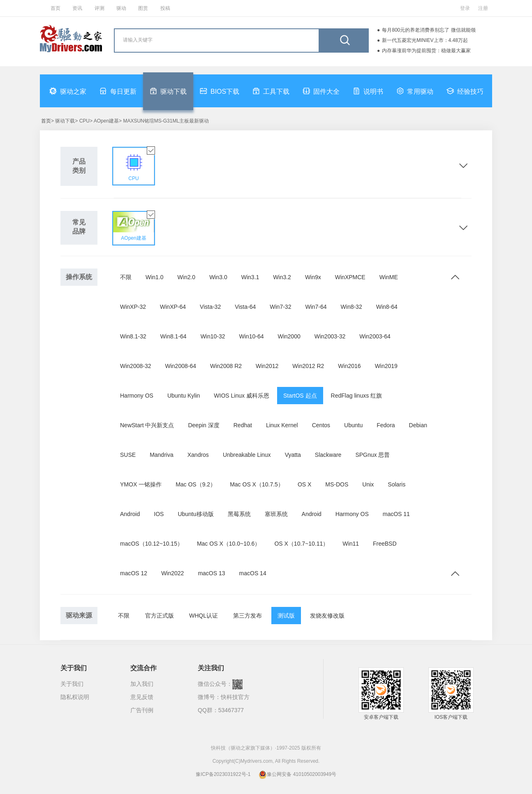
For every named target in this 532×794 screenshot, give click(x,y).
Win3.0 (218, 277)
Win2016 (349, 366)
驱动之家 (68, 91)
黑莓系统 (239, 514)
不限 (126, 277)
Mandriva (162, 455)
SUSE (128, 455)
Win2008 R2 (226, 366)
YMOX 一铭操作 (141, 484)
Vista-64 (245, 307)
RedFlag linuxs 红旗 (357, 396)
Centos (321, 425)
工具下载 (271, 91)
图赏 (143, 8)
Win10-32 (213, 336)
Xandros (198, 455)
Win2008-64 (181, 366)
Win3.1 (250, 277)
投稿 (165, 8)
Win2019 (386, 366)
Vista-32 (210, 307)
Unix (368, 484)
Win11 (351, 544)
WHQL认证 (204, 616)
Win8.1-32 (133, 336)
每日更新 (118, 91)
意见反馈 (142, 697)
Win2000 (289, 336)
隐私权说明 (75, 697)
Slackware (328, 455)
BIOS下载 (220, 91)
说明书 (368, 91)
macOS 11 (396, 514)
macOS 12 (134, 573)
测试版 (286, 616)
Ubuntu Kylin (184, 396)
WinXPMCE (350, 277)
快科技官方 (235, 697)
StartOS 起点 (300, 396)
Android (130, 514)
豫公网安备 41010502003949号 (297, 774)
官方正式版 (160, 616)
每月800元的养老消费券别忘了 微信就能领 (429, 30)
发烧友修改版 (327, 616)
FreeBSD (385, 544)
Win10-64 (252, 336)
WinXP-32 (133, 307)
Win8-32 (352, 307)
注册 (483, 8)
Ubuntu (353, 425)
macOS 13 (211, 573)
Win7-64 (316, 307)
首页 (56, 8)
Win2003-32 (330, 336)
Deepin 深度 (204, 425)
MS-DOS (337, 484)
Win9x (313, 277)
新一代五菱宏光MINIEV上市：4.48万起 (425, 40)
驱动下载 (168, 91)
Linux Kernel (282, 425)
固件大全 (321, 91)
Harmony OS (137, 396)
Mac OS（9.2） (196, 484)
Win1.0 (155, 277)
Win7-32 (280, 307)
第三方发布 (247, 616)
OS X (304, 484)
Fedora (386, 425)
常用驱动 (415, 91)
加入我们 (142, 684)
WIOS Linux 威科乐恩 (242, 396)
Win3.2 (282, 277)
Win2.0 (187, 277)
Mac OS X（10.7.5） (257, 484)
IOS (159, 514)
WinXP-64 (173, 307)
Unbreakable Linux (247, 455)
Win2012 (267, 366)
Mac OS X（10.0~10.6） (229, 544)
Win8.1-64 (173, 336)
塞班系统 (276, 514)
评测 (99, 8)
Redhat (243, 425)
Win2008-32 (136, 366)
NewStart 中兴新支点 (147, 425)
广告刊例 (142, 710)
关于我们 (72, 684)
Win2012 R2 (308, 366)
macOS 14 (253, 573)
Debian (418, 425)
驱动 (121, 8)
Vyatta (293, 455)
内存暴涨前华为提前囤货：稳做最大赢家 (426, 51)
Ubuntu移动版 (195, 514)
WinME (389, 277)
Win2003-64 (375, 336)
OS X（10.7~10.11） (301, 544)
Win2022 (172, 573)
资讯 (77, 8)
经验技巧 (465, 91)
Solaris (397, 484)
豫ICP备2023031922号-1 (223, 774)
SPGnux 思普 (372, 455)
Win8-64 (387, 307)
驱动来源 (79, 615)
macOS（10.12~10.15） (152, 544)
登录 (465, 8)
